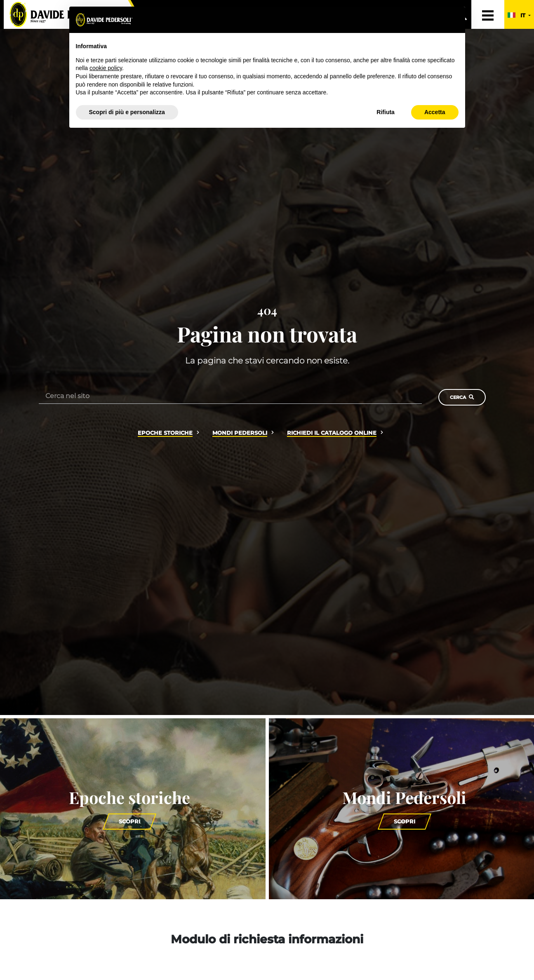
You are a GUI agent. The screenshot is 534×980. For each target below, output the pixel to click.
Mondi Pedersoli (240, 433)
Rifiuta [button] (386, 112)
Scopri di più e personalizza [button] (127, 112)
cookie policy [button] (106, 68)
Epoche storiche (165, 433)
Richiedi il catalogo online (332, 433)
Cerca (462, 397)
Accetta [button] (435, 112)
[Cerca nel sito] (231, 395)
